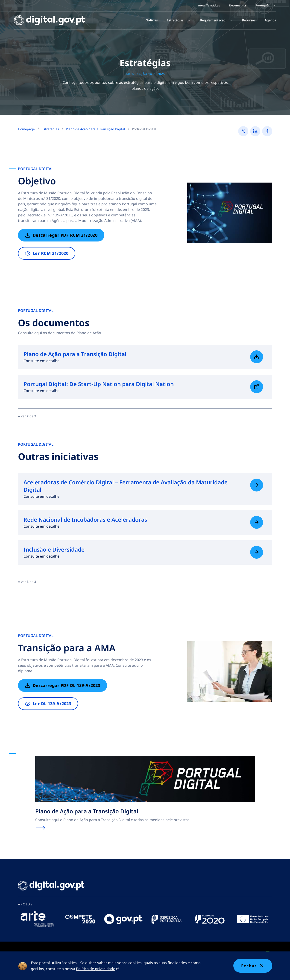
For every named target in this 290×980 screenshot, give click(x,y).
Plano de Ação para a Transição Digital (96, 129)
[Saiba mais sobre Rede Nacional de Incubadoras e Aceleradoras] (257, 522)
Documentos (238, 5)
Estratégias (179, 20)
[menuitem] (152, 20)
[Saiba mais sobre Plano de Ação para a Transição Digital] (257, 357)
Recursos (249, 20)
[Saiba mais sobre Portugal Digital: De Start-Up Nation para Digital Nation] (257, 387)
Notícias (152, 20)
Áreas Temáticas (209, 5)
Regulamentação (217, 20)
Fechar (253, 966)
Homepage (27, 129)
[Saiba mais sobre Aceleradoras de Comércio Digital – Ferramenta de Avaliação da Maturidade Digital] (257, 485)
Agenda (270, 20)
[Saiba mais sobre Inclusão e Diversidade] (257, 552)
